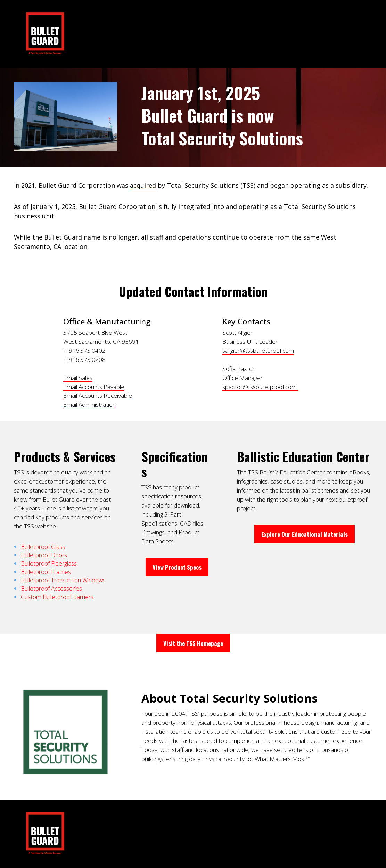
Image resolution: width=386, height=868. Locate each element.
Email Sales (78, 378)
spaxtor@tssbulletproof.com (260, 387)
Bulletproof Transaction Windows (63, 580)
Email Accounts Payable (94, 387)
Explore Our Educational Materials (305, 534)
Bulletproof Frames (46, 572)
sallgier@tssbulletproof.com (258, 351)
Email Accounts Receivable (98, 395)
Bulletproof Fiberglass (49, 563)
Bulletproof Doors (44, 555)
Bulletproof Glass (43, 547)
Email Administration (89, 404)
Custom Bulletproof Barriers (57, 597)
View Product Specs (177, 567)
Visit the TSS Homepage (193, 643)
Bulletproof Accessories (51, 588)
